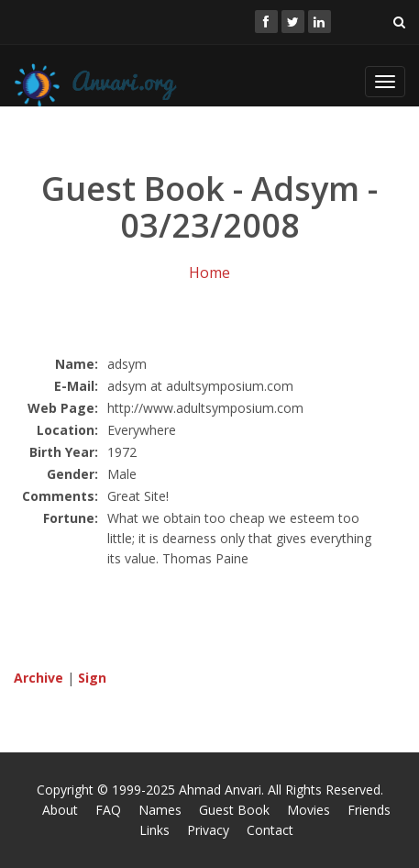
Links (154, 830)
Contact (270, 830)
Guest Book (234, 810)
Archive (39, 678)
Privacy (208, 830)
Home (209, 273)
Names (160, 810)
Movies (309, 810)
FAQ (108, 810)
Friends (369, 810)
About (60, 810)
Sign (92, 678)
